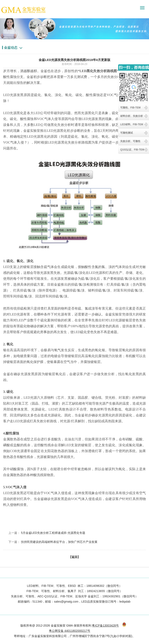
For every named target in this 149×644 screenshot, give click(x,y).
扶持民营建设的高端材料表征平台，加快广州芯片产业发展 (59, 542)
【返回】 (74, 557)
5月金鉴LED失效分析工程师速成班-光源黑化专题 (53, 533)
